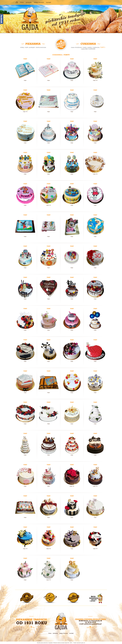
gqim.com (83, 643)
